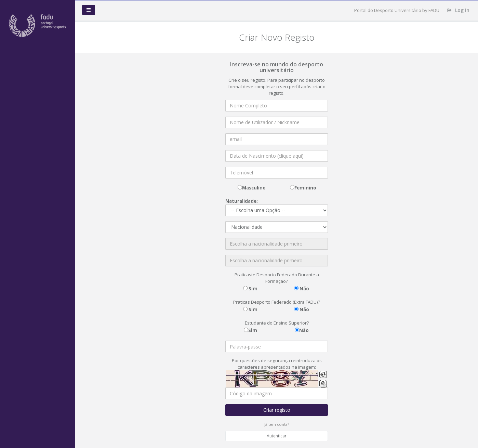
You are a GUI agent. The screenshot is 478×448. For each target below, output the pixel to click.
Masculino (254, 188)
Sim (253, 289)
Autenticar (277, 436)
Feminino (305, 188)
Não (304, 289)
